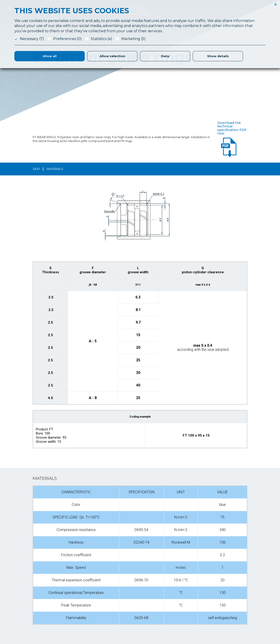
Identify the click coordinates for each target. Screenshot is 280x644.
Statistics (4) (101, 39)
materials (55, 169)
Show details (218, 56)
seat (36, 169)
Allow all (50, 56)
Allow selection (112, 56)
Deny (165, 56)
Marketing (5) (133, 39)
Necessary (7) (32, 39)
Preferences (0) (67, 39)
